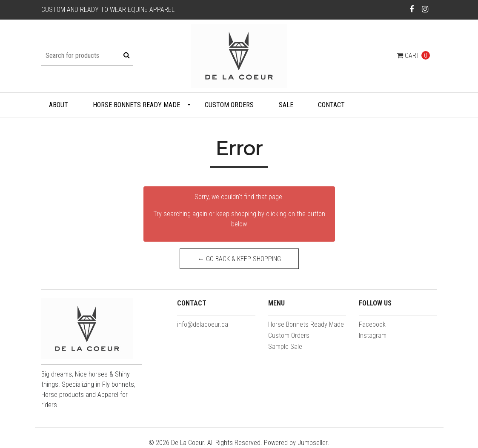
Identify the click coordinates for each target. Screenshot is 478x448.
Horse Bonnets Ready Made (136, 105)
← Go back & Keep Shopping (239, 259)
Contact (331, 105)
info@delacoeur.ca (203, 324)
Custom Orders (229, 105)
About (59, 105)
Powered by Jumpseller (296, 443)
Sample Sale (285, 347)
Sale (286, 105)
